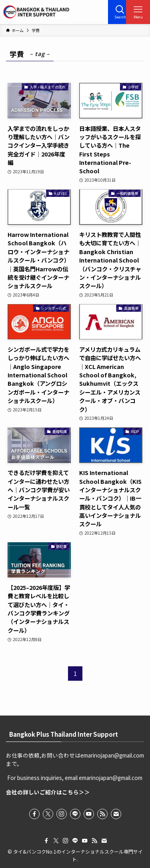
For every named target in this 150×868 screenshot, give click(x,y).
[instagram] (62, 814)
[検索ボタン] (120, 12)
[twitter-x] (48, 814)
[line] (75, 814)
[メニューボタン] (138, 12)
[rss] (102, 814)
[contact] (116, 814)
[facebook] (34, 814)
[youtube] (89, 814)
